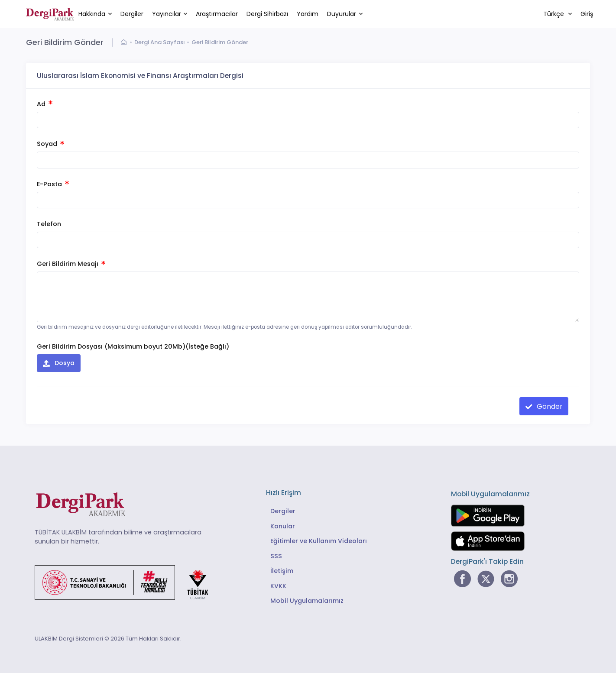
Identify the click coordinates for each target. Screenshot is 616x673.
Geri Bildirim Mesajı (71, 264)
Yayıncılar (167, 14)
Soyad (50, 144)
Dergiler (132, 14)
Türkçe (554, 14)
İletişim (282, 571)
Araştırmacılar (217, 14)
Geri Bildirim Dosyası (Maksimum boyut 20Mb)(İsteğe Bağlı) (133, 346)
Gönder (549, 406)
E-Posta (53, 184)
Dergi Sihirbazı (267, 14)
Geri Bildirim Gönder (220, 42)
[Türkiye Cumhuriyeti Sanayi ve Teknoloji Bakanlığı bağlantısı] (127, 582)
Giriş (587, 14)
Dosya (64, 363)
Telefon (49, 224)
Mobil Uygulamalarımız (307, 601)
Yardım (308, 14)
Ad (45, 104)
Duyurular (342, 14)
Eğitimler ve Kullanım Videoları (319, 541)
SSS (276, 556)
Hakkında (92, 14)
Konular (283, 526)
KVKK (278, 586)
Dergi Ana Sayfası (160, 42)
